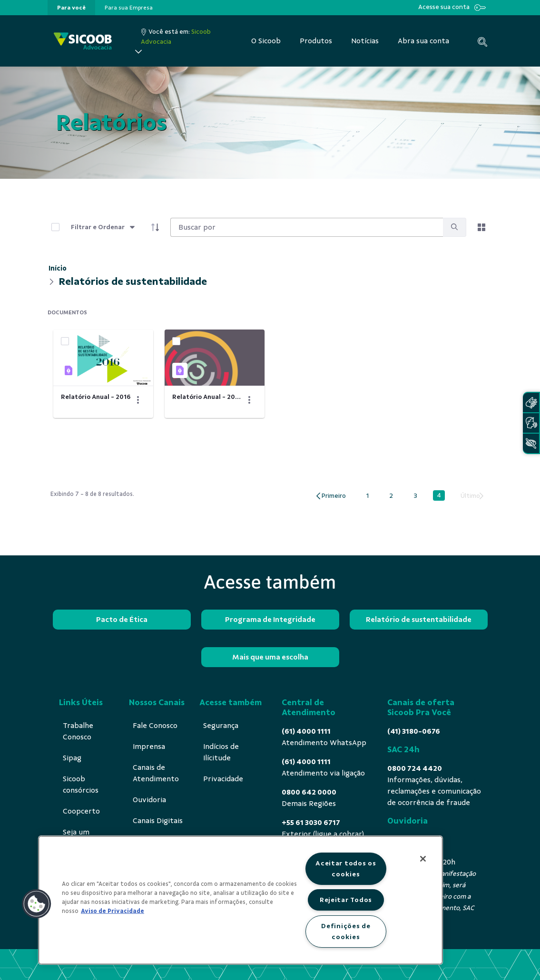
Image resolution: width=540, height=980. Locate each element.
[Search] (307, 227)
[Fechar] (423, 859)
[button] (37, 904)
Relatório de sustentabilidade (419, 620)
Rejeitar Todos (346, 900)
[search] (454, 228)
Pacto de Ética (122, 620)
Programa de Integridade (270, 620)
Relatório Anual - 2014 (207, 397)
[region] (241, 900)
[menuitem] (71, 8)
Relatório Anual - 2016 (96, 397)
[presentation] (71, 8)
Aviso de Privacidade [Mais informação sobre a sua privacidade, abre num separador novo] (113, 911)
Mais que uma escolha (270, 657)
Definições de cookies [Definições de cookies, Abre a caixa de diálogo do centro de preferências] (346, 931)
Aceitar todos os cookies (346, 868)
